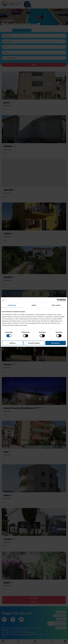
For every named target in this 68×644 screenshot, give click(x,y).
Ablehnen (12, 343)
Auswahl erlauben (34, 343)
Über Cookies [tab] (56, 305)
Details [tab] (34, 305)
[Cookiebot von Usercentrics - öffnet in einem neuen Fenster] (58, 300)
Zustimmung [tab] (12, 305)
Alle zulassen (55, 343)
